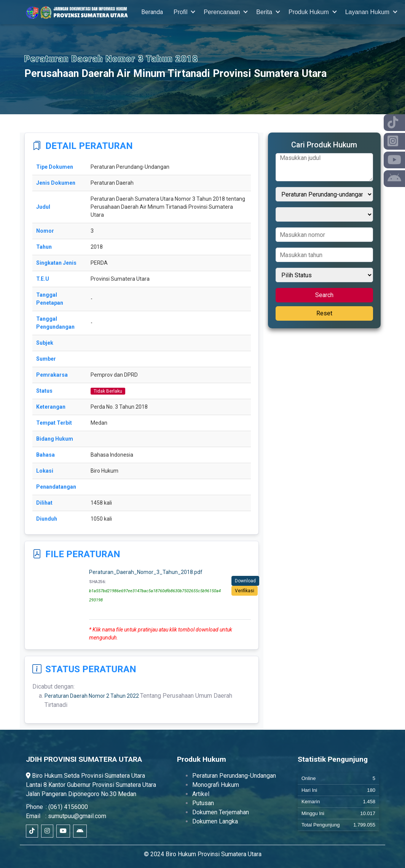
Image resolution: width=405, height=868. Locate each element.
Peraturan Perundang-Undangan (234, 776)
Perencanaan (223, 12)
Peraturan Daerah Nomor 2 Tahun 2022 (92, 696)
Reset (324, 313)
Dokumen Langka (215, 821)
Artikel (201, 794)
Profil (181, 12)
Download (245, 581)
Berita (265, 12)
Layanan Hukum (368, 12)
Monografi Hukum (216, 785)
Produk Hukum (309, 12)
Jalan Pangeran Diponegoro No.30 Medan (81, 794)
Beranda (152, 12)
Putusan (203, 803)
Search (324, 295)
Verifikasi (245, 591)
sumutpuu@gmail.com (77, 816)
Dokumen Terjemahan (221, 812)
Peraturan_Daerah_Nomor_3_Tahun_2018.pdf (146, 572)
